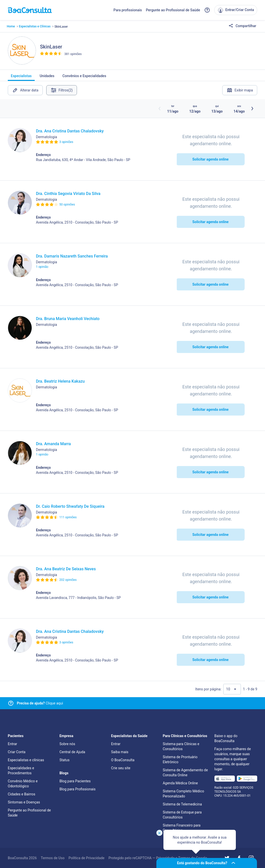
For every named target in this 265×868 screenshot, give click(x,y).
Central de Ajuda (72, 752)
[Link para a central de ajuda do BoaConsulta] (207, 10)
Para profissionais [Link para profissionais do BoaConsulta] (128, 10)
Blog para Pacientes (75, 781)
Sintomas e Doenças (24, 802)
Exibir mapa (240, 90)
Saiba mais (120, 752)
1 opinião (42, 267)
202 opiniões (68, 580)
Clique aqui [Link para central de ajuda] (40, 703)
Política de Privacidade (87, 858)
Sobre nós (67, 744)
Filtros (62, 90)
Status (64, 760)
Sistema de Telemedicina (182, 804)
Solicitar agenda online (210, 159)
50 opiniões (67, 205)
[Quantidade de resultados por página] (232, 689)
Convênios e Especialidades (84, 77)
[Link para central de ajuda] (11, 703)
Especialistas (21, 77)
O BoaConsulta (123, 760)
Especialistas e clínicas (26, 760)
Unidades (47, 77)
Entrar (12, 744)
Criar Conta (17, 752)
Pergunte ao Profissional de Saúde (173, 10)
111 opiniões (68, 517)
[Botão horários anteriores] (160, 109)
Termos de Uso (53, 858)
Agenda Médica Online (180, 783)
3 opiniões (66, 142)
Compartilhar (242, 26)
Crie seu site (121, 768)
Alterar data (25, 90)
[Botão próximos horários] (252, 109)
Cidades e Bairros (21, 794)
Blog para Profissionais (77, 789)
